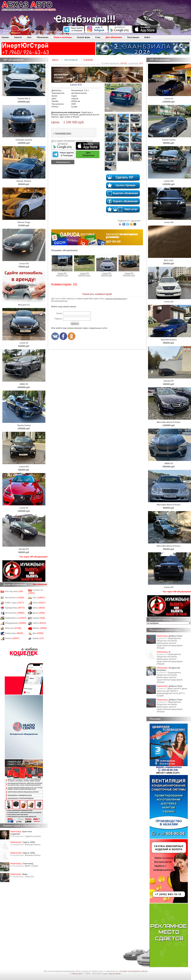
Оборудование (16, 623)
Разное (12, 638)
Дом (38, 633)
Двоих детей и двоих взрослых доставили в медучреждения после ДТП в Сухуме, (172, 692)
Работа (39, 623)
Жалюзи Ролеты (33, 845)
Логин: (59, 313)
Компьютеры (14, 633)
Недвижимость (16, 618)
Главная (5, 37)
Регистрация (133, 37)
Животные (13, 628)
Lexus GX (29, 877)
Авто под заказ (14, 591)
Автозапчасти (15, 598)
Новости (18, 37)
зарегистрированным (116, 299)
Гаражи (39, 618)
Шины (39, 608)
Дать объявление (114, 37)
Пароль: (58, 319)
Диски (39, 613)
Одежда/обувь (15, 608)
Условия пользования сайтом (133, 971)
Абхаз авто (77, 974)
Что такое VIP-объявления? (34, 557)
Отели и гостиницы (63, 37)
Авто (29, 37)
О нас (98, 37)
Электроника (15, 613)
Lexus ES (62, 265)
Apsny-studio (115, 974)
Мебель (40, 628)
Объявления (42, 37)
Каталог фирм (83, 37)
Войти (147, 37)
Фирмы (38, 638)
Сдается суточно (33, 836)
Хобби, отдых (14, 603)
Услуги (39, 603)
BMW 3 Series (31, 866)
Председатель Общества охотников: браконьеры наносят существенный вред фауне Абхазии (170, 643)
